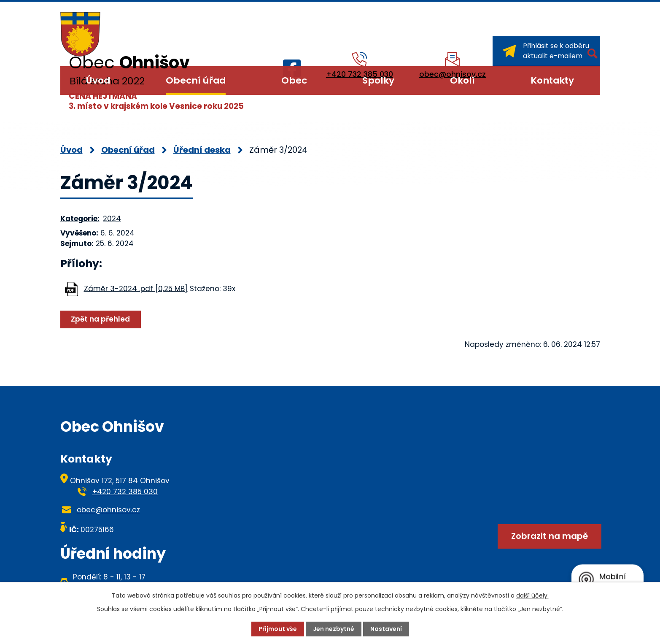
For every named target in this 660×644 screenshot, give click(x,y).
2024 (112, 219)
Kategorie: (80, 219)
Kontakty (552, 80)
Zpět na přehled (100, 319)
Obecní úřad (196, 80)
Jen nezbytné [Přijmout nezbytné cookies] (334, 629)
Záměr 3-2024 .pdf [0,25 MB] (136, 288)
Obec (294, 80)
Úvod (98, 80)
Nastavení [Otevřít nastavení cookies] (386, 629)
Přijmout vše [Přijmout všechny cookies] (278, 629)
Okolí (462, 80)
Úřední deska (202, 150)
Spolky (378, 80)
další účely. (532, 595)
